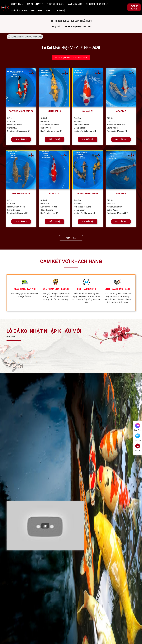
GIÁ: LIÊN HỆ (21, 139)
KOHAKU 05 (54, 193)
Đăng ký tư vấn (134, 7)
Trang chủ (56, 26)
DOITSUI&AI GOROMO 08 (21, 111)
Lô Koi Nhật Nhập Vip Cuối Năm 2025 (71, 58)
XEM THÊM (71, 238)
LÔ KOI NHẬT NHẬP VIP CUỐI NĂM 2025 (25, 37)
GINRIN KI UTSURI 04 (88, 193)
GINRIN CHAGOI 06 (21, 193)
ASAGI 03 (121, 193)
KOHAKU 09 (88, 111)
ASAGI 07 (121, 111)
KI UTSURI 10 (54, 111)
